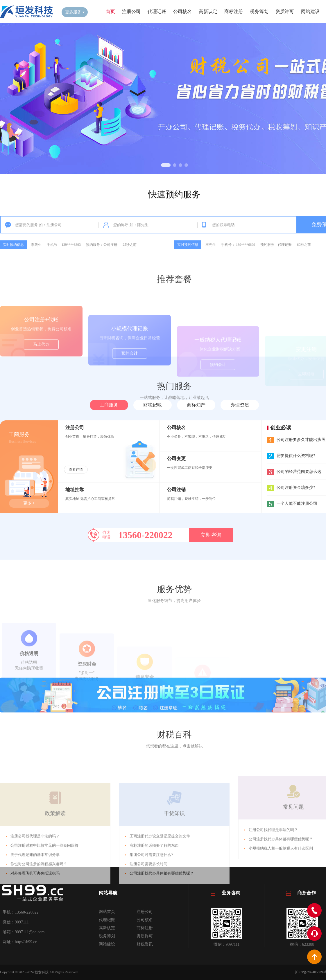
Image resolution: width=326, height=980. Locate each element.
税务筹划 (259, 11)
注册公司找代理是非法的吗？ (35, 884)
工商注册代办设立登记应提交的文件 (160, 884)
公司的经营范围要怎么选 (294, 472)
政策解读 (55, 861)
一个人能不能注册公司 (292, 503)
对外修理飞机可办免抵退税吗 (35, 921)
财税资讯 (145, 944)
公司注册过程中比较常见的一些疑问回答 (44, 893)
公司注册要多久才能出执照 (296, 440)
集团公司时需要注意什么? (151, 902)
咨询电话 (106, 535)
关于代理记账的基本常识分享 (35, 902)
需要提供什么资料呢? (291, 456)
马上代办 (41, 368)
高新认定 (208, 11)
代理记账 (157, 11)
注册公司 (131, 11)
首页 (110, 11)
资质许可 (285, 11)
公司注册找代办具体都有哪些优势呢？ (162, 921)
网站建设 (310, 11)
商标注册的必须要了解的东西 (154, 893)
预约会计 (130, 376)
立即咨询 (211, 535)
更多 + (29, 503)
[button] (166, 165)
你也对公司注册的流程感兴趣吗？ (39, 912)
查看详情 (76, 469)
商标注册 (234, 11)
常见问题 (293, 846)
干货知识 (174, 861)
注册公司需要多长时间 (148, 912)
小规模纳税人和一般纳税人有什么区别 (281, 887)
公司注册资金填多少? (291, 488)
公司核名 (182, 11)
